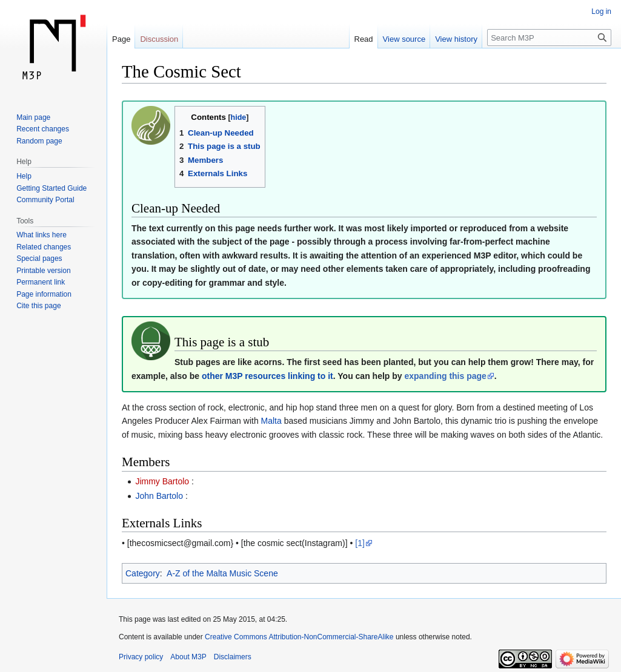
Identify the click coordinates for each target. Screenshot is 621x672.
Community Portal (45, 200)
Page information (44, 294)
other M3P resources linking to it (267, 376)
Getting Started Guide (51, 188)
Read (364, 39)
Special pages (39, 259)
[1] (360, 543)
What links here (42, 235)
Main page (33, 117)
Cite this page (38, 306)
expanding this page (445, 376)
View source (404, 39)
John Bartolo (159, 496)
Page (121, 39)
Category (143, 573)
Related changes (44, 247)
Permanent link (41, 282)
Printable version (43, 271)
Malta (271, 421)
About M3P (188, 657)
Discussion (159, 39)
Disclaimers (233, 657)
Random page (39, 141)
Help (24, 176)
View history (456, 39)
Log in (601, 12)
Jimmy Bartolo (162, 481)
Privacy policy (141, 657)
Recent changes (43, 129)
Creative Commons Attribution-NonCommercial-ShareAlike (299, 637)
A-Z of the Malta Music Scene (222, 573)
